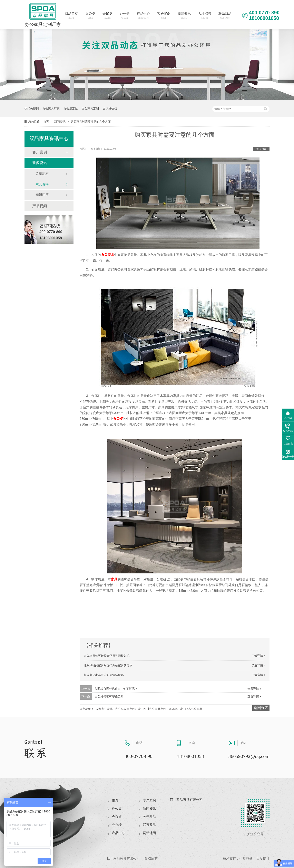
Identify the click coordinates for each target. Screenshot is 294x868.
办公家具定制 (90, 108)
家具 (114, 579)
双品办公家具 (194, 709)
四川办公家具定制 (155, 709)
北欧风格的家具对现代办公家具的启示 (108, 665)
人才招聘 (205, 15)
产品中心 (143, 15)
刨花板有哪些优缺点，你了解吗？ (116, 689)
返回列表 (261, 149)
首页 (47, 122)
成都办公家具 (104, 709)
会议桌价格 (110, 108)
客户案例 (164, 15)
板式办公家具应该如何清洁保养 (104, 675)
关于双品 (149, 817)
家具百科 (42, 184)
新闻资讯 (184, 15)
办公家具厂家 (51, 108)
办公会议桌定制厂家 (128, 709)
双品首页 (71, 15)
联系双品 (225, 15)
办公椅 (125, 15)
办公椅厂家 (176, 709)
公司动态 (42, 174)
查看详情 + (254, 689)
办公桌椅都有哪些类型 (109, 696)
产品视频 (40, 206)
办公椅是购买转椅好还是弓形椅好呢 (107, 656)
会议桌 (107, 15)
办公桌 (90, 15)
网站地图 (149, 833)
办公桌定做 (71, 108)
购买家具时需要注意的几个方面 (91, 122)
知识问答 (42, 195)
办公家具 (108, 255)
